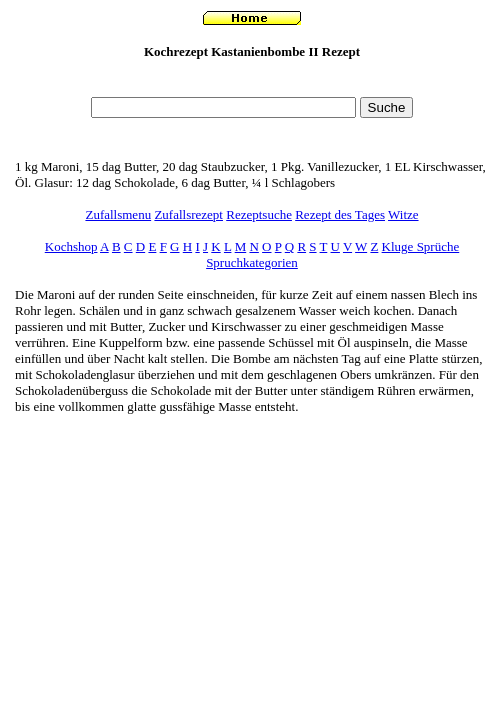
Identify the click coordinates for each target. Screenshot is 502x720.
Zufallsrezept (188, 214)
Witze (403, 214)
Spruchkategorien (252, 262)
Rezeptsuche (259, 214)
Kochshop (71, 246)
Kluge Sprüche (421, 246)
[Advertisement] (252, 83)
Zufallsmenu (118, 214)
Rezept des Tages (340, 214)
